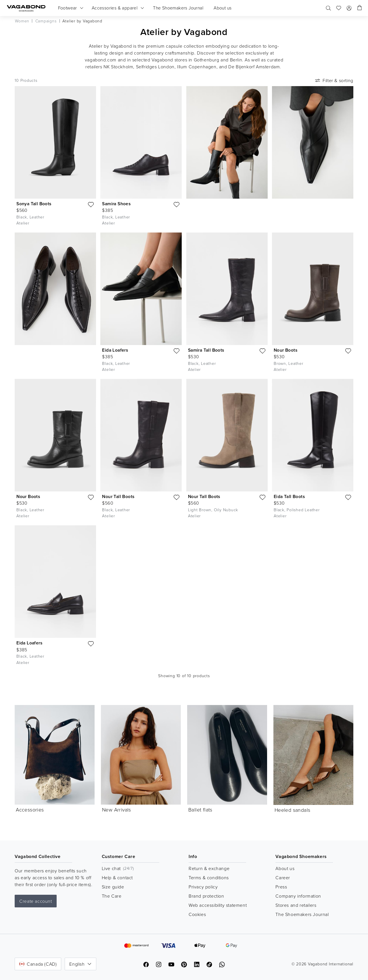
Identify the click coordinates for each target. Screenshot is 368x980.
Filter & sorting (334, 80)
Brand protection (206, 896)
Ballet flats (200, 809)
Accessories (30, 809)
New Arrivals (117, 809)
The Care (112, 896)
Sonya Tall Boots (34, 204)
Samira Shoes (116, 204)
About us (285, 868)
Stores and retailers (296, 905)
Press (281, 887)
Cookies (197, 914)
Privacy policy (203, 887)
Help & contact (117, 878)
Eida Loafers (115, 350)
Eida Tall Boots (289, 496)
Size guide (113, 887)
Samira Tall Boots (206, 350)
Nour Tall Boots (118, 496)
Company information (298, 896)
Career (283, 878)
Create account (36, 901)
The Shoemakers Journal (302, 914)
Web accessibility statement (218, 905)
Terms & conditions (209, 878)
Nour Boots (285, 350)
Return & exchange (209, 868)
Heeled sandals (293, 810)
